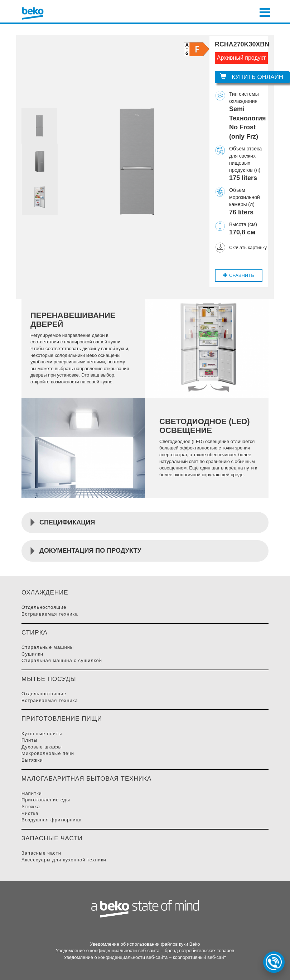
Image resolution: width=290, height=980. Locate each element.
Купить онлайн (252, 77)
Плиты (30, 740)
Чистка (30, 813)
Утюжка (31, 807)
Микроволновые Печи (48, 753)
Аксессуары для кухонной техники (64, 860)
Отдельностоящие (44, 607)
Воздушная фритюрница (52, 820)
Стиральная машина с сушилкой (62, 660)
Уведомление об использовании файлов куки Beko (145, 944)
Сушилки (32, 654)
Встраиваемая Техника (50, 614)
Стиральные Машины (48, 647)
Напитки (32, 793)
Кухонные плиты (42, 734)
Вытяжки (32, 760)
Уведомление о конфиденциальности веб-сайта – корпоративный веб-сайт (145, 957)
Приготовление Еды (46, 800)
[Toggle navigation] (265, 11)
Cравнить (238, 275)
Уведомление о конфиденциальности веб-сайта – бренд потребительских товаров (145, 951)
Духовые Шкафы (42, 747)
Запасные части (41, 853)
